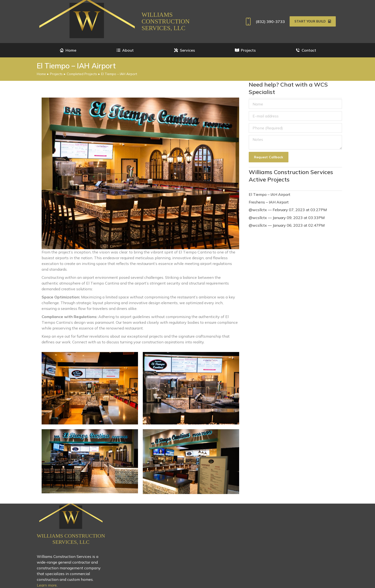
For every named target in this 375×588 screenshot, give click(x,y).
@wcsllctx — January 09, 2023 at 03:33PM (287, 218)
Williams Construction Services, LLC (166, 21)
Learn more (47, 585)
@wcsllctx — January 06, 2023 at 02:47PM (287, 225)
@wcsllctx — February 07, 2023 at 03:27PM (288, 210)
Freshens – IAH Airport (269, 202)
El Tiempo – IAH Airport (270, 194)
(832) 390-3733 (264, 22)
